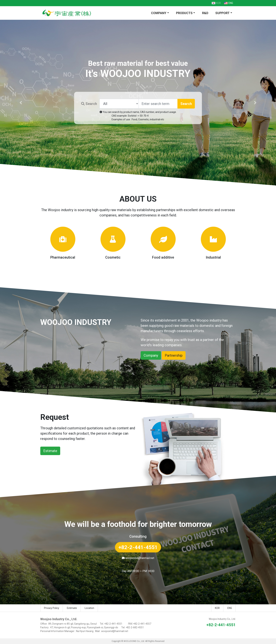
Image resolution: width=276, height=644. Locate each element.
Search (89, 104)
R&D (205, 13)
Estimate (50, 451)
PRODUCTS (184, 13)
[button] (21, 103)
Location (89, 608)
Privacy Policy (52, 608)
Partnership (174, 355)
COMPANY (159, 13)
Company (151, 355)
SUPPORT (222, 13)
